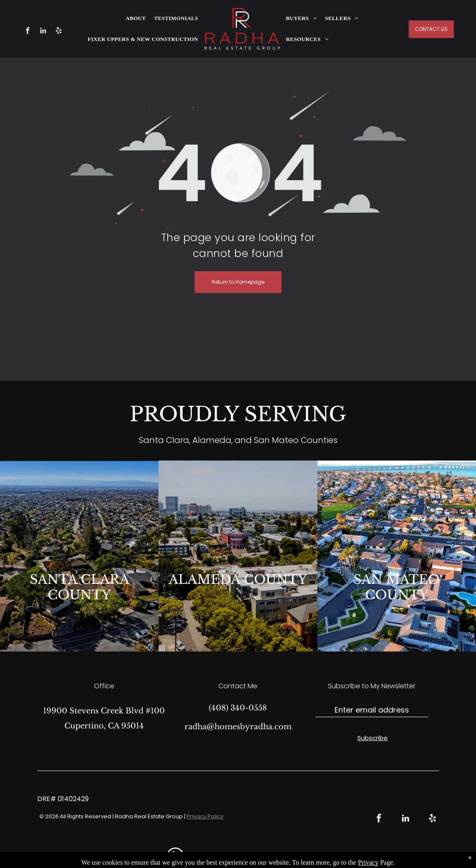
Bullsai (329, 856)
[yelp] (59, 32)
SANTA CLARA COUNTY (79, 587)
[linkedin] (43, 32)
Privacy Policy (205, 816)
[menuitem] (136, 18)
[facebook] (28, 32)
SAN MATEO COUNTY (397, 587)
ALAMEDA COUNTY (238, 579)
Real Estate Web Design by (282, 856)
